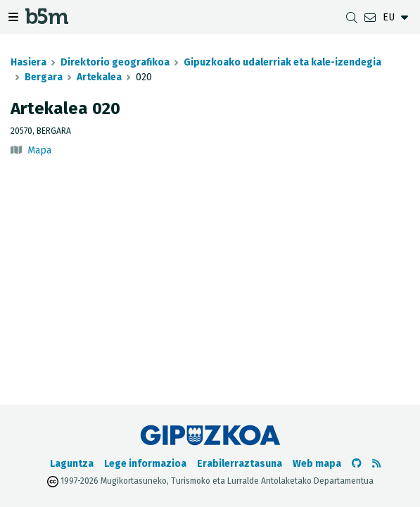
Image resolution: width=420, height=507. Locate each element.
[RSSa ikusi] (376, 464)
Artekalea (99, 77)
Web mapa (317, 464)
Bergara (44, 77)
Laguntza (72, 464)
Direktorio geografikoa (115, 62)
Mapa (39, 150)
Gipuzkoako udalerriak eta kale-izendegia (282, 62)
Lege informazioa (145, 464)
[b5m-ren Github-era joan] (357, 464)
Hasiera (28, 62)
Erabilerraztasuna (240, 464)
